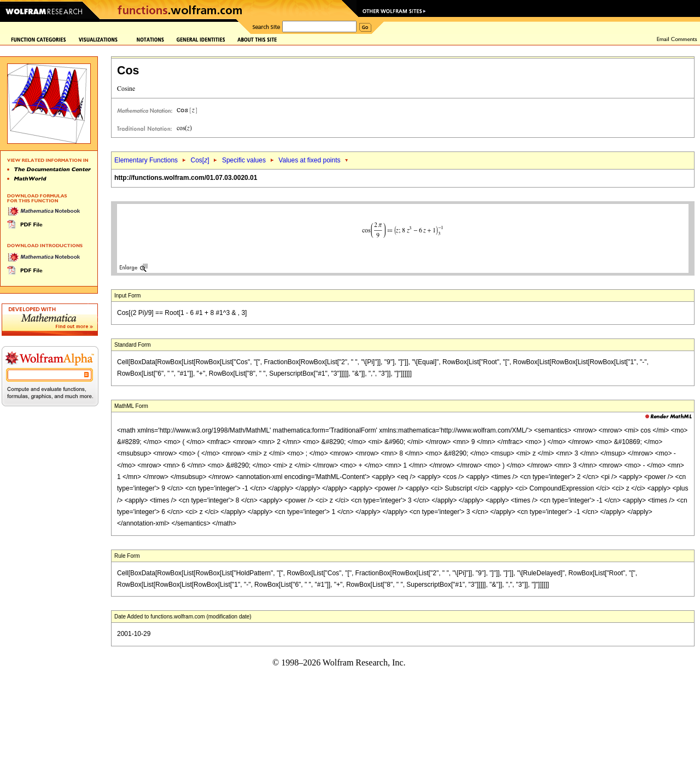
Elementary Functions (146, 160)
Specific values (244, 160)
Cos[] (200, 160)
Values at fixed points (309, 160)
